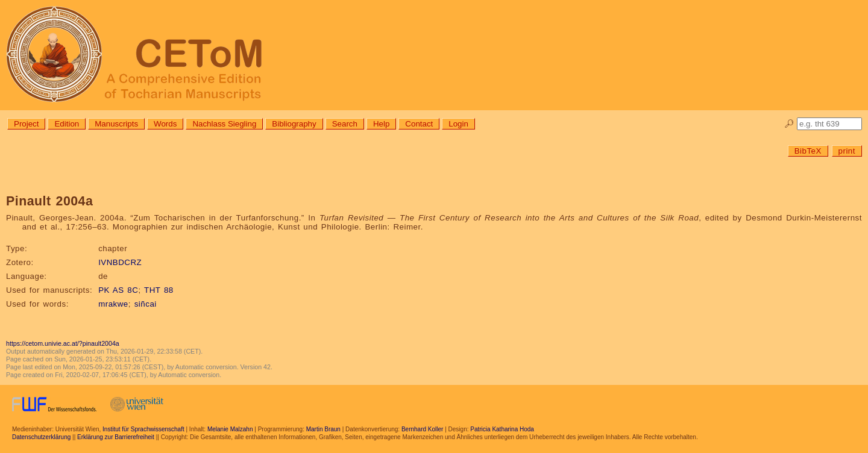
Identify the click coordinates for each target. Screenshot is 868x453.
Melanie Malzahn (230, 429)
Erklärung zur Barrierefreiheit (116, 437)
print (847, 151)
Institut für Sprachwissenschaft (143, 429)
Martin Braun (323, 429)
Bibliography (294, 124)
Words (165, 124)
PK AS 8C (118, 290)
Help (381, 124)
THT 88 (159, 290)
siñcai (146, 304)
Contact (419, 124)
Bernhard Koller (422, 429)
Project (26, 124)
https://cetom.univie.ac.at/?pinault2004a (63, 343)
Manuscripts (116, 124)
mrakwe (113, 304)
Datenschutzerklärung (41, 437)
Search (345, 124)
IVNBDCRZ (120, 262)
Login (458, 124)
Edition (67, 124)
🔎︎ (789, 124)
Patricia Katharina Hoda (502, 429)
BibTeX (808, 151)
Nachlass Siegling (224, 124)
